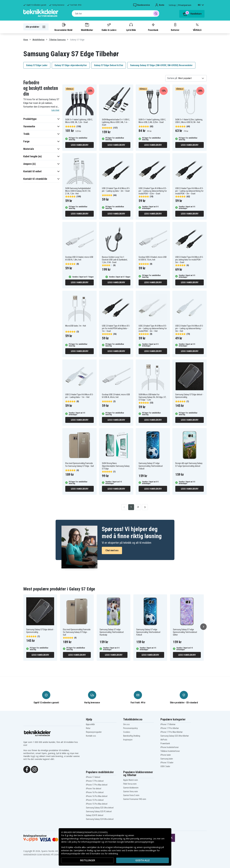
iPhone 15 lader (167, 763)
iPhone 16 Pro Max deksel (97, 796)
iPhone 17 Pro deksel (95, 781)
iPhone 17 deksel (93, 777)
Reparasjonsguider (94, 732)
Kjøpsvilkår (90, 724)
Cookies (127, 732)
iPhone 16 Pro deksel (95, 792)
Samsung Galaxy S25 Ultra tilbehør (175, 736)
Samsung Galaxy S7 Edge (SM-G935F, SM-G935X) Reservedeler (161, 65)
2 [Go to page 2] (138, 507)
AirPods (164, 740)
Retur (88, 728)
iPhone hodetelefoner (170, 747)
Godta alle (143, 860)
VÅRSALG (197, 27)
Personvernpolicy (130, 728)
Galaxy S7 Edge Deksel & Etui (109, 65)
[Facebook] (27, 769)
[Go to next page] (145, 507)
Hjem (26, 40)
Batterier (175, 27)
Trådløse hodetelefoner (170, 751)
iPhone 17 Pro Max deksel (97, 785)
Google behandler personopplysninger (135, 842)
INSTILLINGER (88, 860)
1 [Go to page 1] (131, 507)
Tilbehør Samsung (57, 40)
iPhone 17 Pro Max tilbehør (172, 732)
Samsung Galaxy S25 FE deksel (99, 811)
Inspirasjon (128, 740)
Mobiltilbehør (87, 27)
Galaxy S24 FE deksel (95, 815)
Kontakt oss (91, 736)
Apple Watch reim (131, 780)
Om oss (126, 724)
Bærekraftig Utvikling (132, 736)
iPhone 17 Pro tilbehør (170, 728)
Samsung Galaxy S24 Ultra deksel (100, 819)
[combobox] (116, 14)
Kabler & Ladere (109, 27)
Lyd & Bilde (131, 27)
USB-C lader (165, 766)
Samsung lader (167, 759)
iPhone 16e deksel (94, 789)
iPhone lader (166, 755)
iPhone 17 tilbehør (168, 724)
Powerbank (153, 27)
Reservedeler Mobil (63, 27)
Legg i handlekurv (80, 145)
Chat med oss (112, 550)
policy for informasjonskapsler (86, 842)
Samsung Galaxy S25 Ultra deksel (100, 808)
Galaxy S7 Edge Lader (37, 65)
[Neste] (203, 627)
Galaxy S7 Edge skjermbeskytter (71, 65)
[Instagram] (34, 769)
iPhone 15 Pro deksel (95, 800)
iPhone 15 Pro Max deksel (97, 804)
